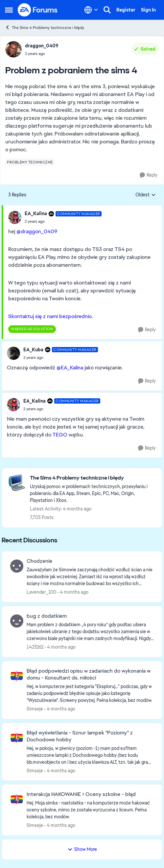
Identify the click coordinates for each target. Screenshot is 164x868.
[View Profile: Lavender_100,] (17, 566)
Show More (82, 849)
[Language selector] (91, 10)
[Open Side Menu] (9, 10)
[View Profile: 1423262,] (17, 621)
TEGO (60, 435)
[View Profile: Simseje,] (17, 676)
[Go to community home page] (38, 10)
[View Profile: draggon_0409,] (13, 49)
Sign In (148, 10)
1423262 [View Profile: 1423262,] (35, 647)
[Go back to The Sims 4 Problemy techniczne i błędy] (93, 478)
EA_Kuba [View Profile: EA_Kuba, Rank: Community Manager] (33, 350)
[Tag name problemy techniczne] (30, 162)
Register (126, 10)
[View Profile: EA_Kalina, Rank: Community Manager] (15, 217)
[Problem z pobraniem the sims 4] (63, 221)
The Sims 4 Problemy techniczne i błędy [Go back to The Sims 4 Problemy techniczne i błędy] (45, 27)
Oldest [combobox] (146, 195)
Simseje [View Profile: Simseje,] (35, 709)
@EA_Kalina (70, 368)
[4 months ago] (73, 592)
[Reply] (149, 175)
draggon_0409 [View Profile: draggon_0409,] (42, 46)
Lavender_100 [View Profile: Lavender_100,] (41, 592)
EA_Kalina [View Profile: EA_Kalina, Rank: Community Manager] (36, 213)
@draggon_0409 (37, 231)
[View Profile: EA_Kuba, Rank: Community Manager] (13, 353)
